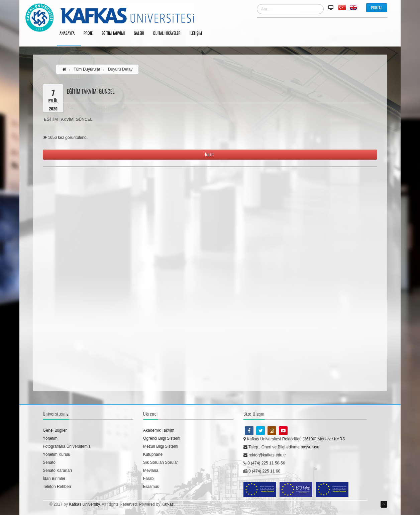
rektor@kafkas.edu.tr (265, 455)
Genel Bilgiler (55, 430)
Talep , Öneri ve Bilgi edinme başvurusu (281, 447)
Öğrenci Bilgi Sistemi (162, 438)
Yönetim (50, 438)
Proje (90, 33)
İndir (210, 155)
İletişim (198, 33)
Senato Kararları (57, 470)
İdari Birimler (54, 479)
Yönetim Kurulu (57, 454)
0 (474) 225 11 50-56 (264, 463)
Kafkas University (84, 504)
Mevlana (151, 470)
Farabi (149, 479)
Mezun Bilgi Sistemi (161, 446)
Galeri (141, 33)
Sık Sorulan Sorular (161, 462)
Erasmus (151, 487)
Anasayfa (69, 33)
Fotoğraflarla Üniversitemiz (67, 446)
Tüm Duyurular (87, 69)
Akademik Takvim (159, 430)
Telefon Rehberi (57, 487)
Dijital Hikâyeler (169, 33)
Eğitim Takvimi (116, 33)
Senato (49, 462)
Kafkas (168, 504)
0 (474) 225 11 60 (262, 471)
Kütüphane (153, 454)
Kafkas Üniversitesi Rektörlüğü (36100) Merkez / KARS (294, 439)
